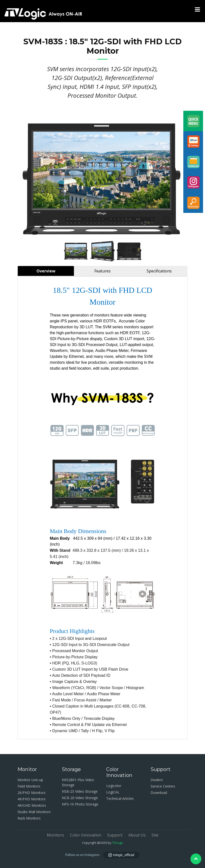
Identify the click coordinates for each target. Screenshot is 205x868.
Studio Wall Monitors (34, 812)
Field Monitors (29, 786)
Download (159, 793)
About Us (137, 835)
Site (155, 835)
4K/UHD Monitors (32, 805)
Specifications (159, 271)
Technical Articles (120, 798)
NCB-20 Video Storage (80, 798)
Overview (46, 271)
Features (102, 271)
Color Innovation (86, 835)
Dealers (157, 780)
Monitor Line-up (30, 780)
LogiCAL (113, 792)
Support (115, 835)
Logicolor (114, 786)
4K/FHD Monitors (32, 799)
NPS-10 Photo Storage (80, 804)
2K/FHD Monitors (32, 793)
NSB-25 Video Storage (80, 791)
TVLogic (118, 843)
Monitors (55, 835)
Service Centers (163, 786)
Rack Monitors (29, 818)
